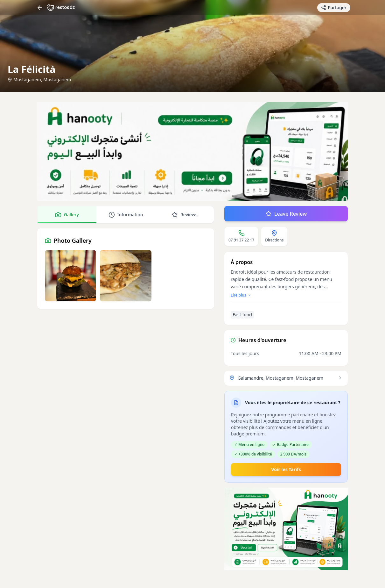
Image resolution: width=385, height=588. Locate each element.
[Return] (40, 8)
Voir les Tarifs (286, 469)
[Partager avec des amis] (334, 8)
